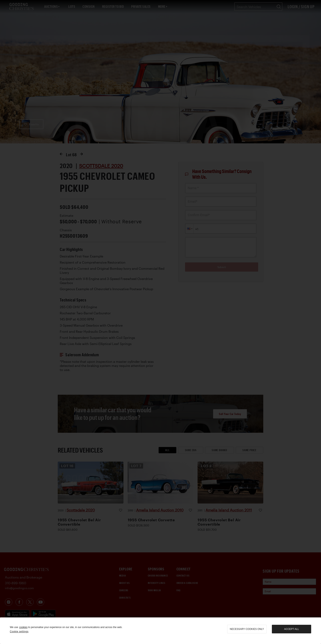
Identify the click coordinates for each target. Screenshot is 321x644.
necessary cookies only (247, 629)
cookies (23, 627)
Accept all (292, 629)
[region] (160, 631)
